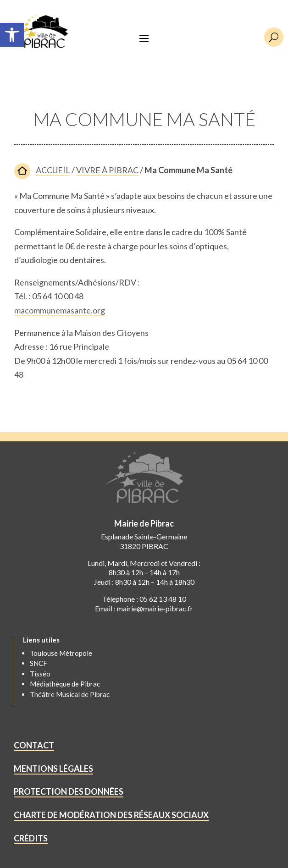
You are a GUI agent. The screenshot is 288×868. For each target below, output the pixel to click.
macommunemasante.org (60, 310)
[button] (12, 35)
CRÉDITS (31, 838)
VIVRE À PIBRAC (107, 170)
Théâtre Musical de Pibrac (70, 694)
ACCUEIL (53, 170)
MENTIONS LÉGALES (53, 769)
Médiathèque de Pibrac (65, 684)
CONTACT (34, 745)
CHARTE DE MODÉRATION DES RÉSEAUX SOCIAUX (111, 815)
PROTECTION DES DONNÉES (69, 791)
